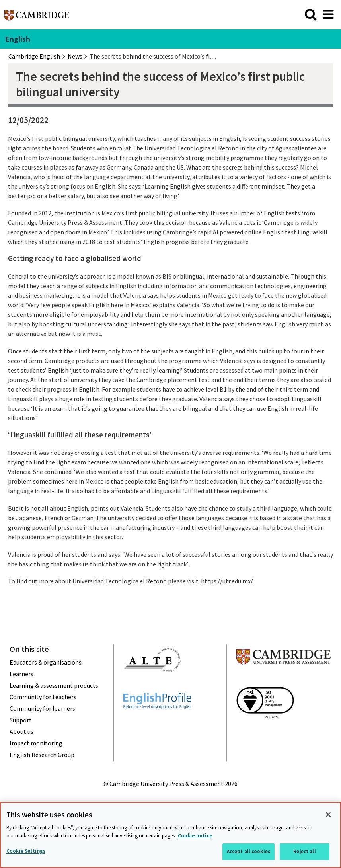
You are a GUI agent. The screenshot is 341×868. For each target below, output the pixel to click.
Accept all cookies (248, 851)
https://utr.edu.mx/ (227, 581)
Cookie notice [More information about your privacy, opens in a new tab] (195, 836)
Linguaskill (313, 232)
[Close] (328, 815)
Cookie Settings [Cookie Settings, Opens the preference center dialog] (26, 851)
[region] (170, 835)
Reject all (304, 851)
